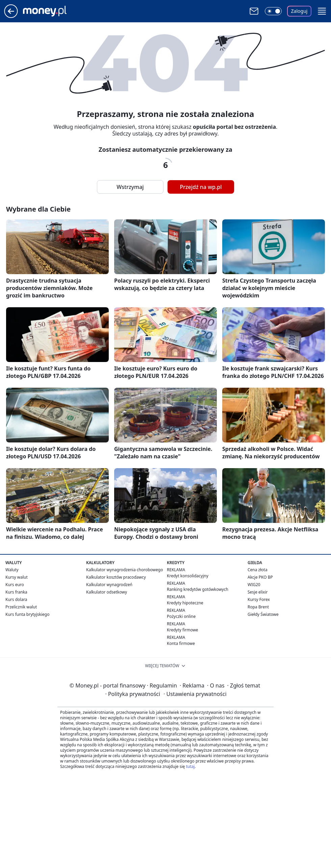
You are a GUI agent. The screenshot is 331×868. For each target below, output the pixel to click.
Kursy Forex (259, 599)
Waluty (12, 570)
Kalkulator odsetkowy (107, 592)
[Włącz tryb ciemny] (273, 11)
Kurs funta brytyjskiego (27, 614)
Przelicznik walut (21, 607)
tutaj (190, 766)
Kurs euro (15, 585)
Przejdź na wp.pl (201, 187)
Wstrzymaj (130, 187)
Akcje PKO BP (260, 577)
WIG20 (254, 585)
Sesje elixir (258, 592)
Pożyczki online (181, 616)
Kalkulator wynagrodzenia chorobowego (124, 570)
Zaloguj (299, 11)
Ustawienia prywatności (195, 694)
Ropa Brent (258, 607)
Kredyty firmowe (183, 630)
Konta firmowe (181, 643)
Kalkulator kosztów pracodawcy (116, 577)
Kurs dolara (16, 599)
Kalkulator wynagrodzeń (109, 585)
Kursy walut (17, 577)
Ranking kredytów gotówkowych (198, 589)
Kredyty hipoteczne (185, 603)
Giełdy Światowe (263, 614)
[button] (322, 11)
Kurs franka (16, 592)
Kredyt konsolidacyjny (188, 576)
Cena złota (258, 570)
